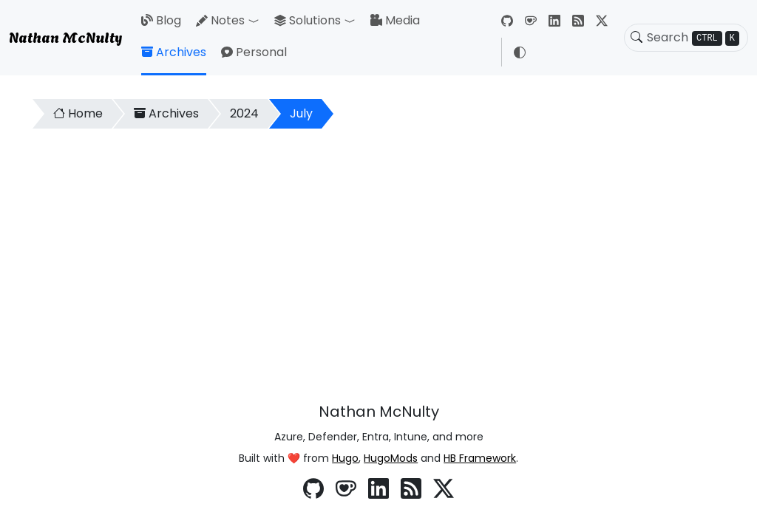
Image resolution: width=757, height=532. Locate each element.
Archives (174, 52)
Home (78, 113)
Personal (254, 52)
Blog (161, 20)
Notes (220, 20)
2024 (244, 113)
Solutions (308, 20)
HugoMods (391, 458)
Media (395, 20)
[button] (257, 21)
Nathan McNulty (65, 36)
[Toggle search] (637, 38)
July (301, 113)
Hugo (345, 458)
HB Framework (480, 458)
